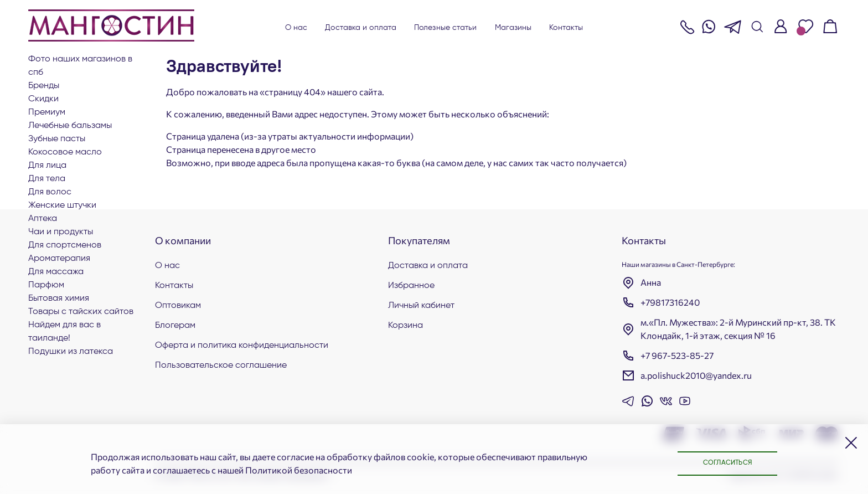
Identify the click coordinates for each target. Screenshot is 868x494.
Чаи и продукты (61, 232)
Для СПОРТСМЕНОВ (65, 245)
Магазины (513, 28)
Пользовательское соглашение (221, 366)
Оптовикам (178, 306)
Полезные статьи (446, 28)
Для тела (47, 179)
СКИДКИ (43, 99)
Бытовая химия (59, 299)
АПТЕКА (43, 219)
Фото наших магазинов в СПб (80, 66)
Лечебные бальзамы (70, 126)
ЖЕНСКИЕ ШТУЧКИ (62, 205)
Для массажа (56, 272)
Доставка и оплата (361, 28)
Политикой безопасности (299, 470)
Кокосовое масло (65, 152)
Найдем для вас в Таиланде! (64, 332)
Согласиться (727, 463)
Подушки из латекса (71, 352)
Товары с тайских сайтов (81, 312)
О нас (296, 28)
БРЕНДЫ (44, 86)
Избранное (411, 286)
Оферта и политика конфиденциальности (242, 346)
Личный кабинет (421, 306)
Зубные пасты (57, 139)
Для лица (47, 166)
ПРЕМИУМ (47, 112)
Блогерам (175, 326)
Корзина (405, 326)
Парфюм (46, 285)
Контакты (566, 28)
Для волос (50, 192)
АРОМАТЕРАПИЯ (59, 259)
